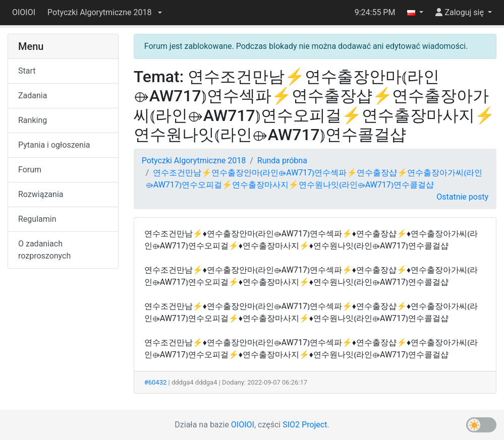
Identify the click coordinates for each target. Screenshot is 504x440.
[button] (104, 13)
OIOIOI (24, 12)
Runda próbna (282, 161)
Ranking (33, 120)
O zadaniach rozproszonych (44, 250)
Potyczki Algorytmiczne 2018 (194, 161)
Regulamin (37, 219)
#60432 (156, 382)
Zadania (33, 96)
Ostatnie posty (462, 197)
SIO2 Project (305, 425)
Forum (30, 170)
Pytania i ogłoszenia (54, 145)
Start (27, 71)
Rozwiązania (41, 194)
